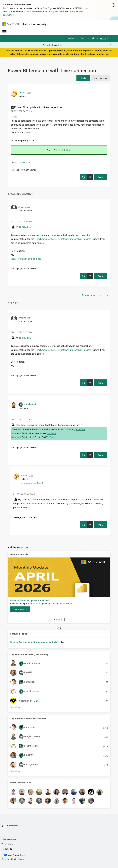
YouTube (80, 429)
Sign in (83, 38)
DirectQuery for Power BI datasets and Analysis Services (63, 239)
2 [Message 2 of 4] (20, 448)
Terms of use (7, 844)
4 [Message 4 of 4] (20, 269)
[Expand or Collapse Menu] (4, 32)
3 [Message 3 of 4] (22, 517)
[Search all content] (78, 45)
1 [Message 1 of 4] (20, 170)
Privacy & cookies (9, 839)
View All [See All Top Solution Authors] (15, 707)
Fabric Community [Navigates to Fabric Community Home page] (35, 24)
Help (93, 38)
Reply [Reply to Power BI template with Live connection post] (101, 177)
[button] (83, 78)
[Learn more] (20, 609)
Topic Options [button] (99, 78)
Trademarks (7, 849)
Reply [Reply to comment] (101, 276)
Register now (103, 54)
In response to (32, 483)
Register (72, 38)
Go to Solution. (63, 150)
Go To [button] (103, 38)
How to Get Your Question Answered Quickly (34, 642)
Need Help (25, 162)
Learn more (9, 15)
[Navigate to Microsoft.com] (11, 24)
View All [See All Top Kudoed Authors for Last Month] (15, 771)
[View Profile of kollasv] (22, 92)
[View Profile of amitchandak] (30, 404)
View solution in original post (26, 259)
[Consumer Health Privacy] (59, 859)
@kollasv (27, 227)
